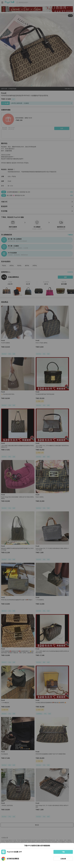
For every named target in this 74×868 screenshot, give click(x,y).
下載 (63, 852)
